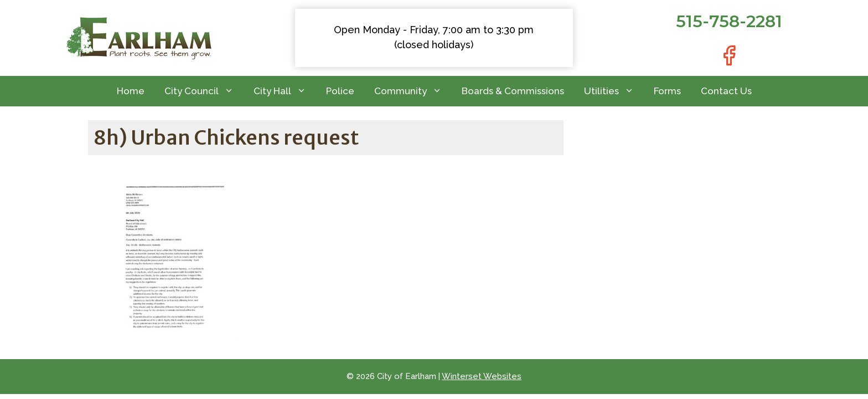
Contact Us (726, 91)
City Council (204, 91)
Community (413, 91)
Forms (667, 91)
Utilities (614, 91)
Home (131, 91)
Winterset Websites (482, 376)
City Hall (285, 91)
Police (340, 91)
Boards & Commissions (513, 91)
